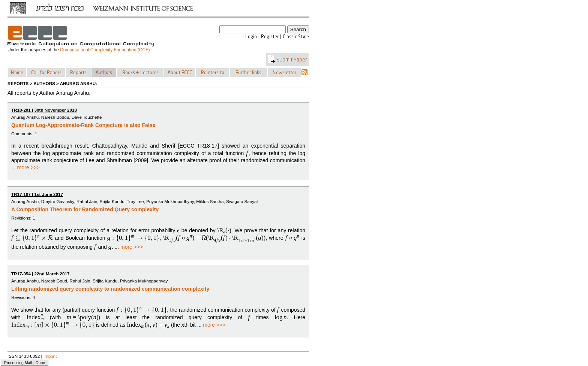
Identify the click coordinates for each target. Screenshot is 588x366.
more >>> (28, 167)
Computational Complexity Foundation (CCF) (105, 50)
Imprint (50, 356)
